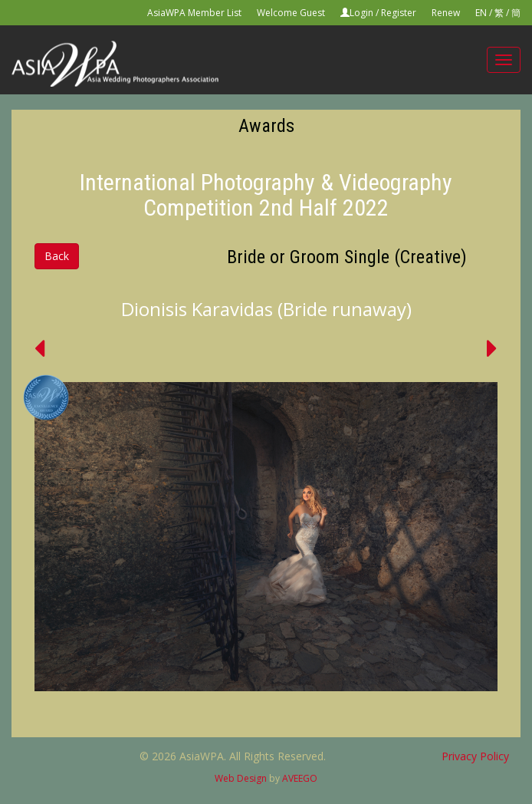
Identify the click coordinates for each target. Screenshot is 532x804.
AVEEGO (300, 778)
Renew (446, 13)
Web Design (241, 778)
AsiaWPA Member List (194, 13)
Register (399, 13)
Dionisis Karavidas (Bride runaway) (266, 309)
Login (361, 13)
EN (481, 13)
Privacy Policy (475, 756)
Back (57, 256)
